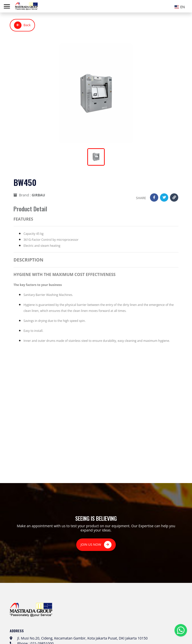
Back (22, 25)
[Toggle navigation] (7, 6)
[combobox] (181, 6)
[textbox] (181, 7)
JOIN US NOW (96, 545)
